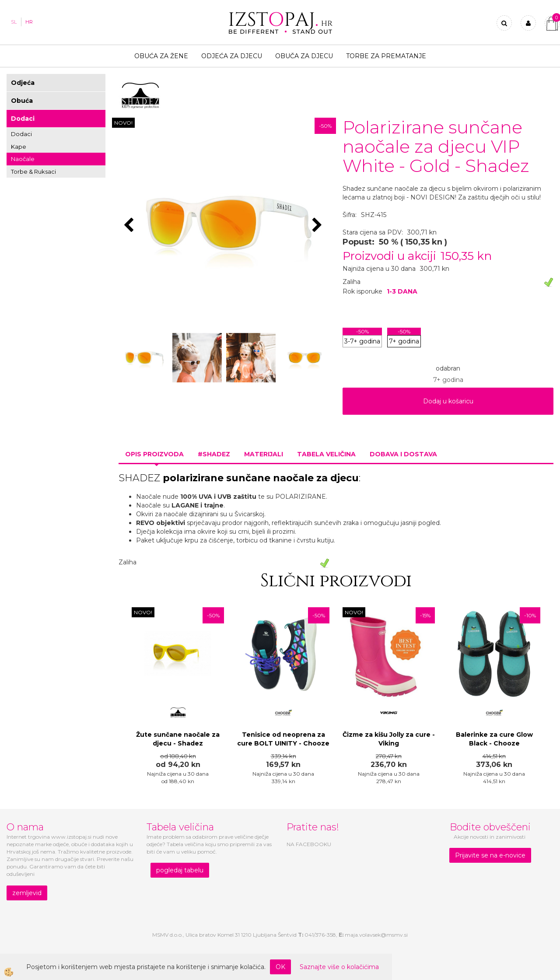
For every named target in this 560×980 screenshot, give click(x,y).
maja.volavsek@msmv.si (376, 935)
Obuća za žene (161, 56)
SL (14, 22)
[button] (318, 226)
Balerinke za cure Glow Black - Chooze (494, 739)
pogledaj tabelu (180, 870)
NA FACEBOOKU (309, 844)
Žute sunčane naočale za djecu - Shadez (178, 739)
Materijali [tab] (264, 454)
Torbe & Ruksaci (33, 171)
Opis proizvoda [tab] (154, 454)
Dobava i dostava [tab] (403, 454)
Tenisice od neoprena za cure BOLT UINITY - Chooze (283, 739)
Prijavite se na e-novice (490, 855)
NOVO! (123, 123)
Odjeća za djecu (232, 56)
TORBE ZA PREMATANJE (386, 56)
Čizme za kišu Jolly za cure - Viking (389, 739)
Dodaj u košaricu (448, 401)
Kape (19, 147)
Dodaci (23, 119)
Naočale (23, 159)
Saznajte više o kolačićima (339, 967)
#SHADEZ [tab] (214, 454)
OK (280, 967)
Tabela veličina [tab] (326, 454)
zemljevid (27, 893)
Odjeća (23, 83)
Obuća (22, 101)
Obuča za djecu (304, 56)
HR (29, 22)
